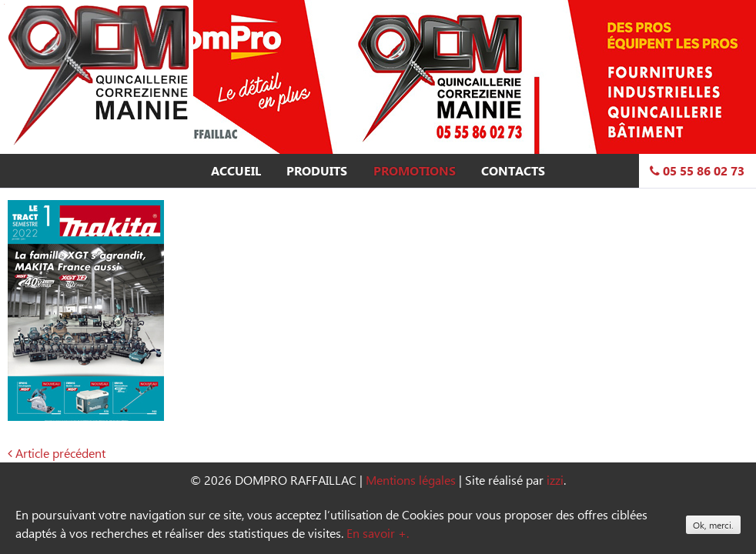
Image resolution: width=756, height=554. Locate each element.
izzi (555, 480)
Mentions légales (411, 480)
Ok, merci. (713, 525)
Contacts (513, 171)
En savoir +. (378, 533)
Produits (317, 171)
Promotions (415, 171)
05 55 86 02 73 (697, 171)
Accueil (236, 171)
